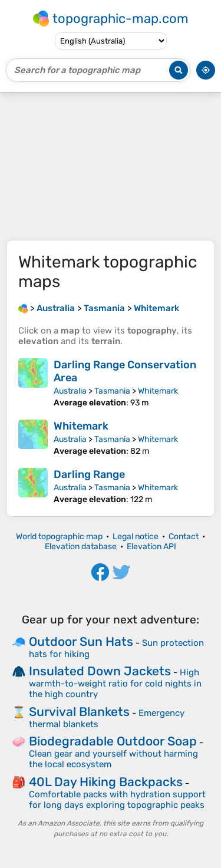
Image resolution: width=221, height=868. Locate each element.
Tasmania (112, 391)
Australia (70, 391)
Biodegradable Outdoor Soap (113, 741)
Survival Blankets (79, 712)
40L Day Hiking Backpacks (106, 782)
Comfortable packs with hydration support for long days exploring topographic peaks (117, 800)
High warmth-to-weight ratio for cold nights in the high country (115, 683)
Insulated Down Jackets (100, 671)
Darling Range (89, 474)
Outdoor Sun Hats (81, 641)
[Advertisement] (111, 166)
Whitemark (158, 391)
